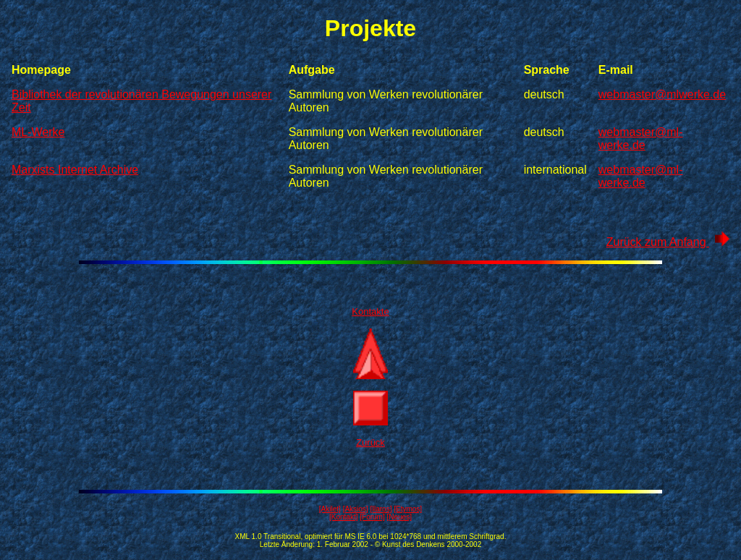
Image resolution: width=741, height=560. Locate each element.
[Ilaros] (381, 509)
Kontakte (370, 311)
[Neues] (399, 517)
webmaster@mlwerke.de (662, 94)
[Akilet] (330, 509)
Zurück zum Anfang (668, 242)
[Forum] (372, 517)
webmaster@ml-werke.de (641, 139)
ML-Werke (38, 132)
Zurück (370, 442)
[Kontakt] (343, 517)
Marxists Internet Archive (75, 170)
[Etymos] (408, 509)
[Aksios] (356, 509)
